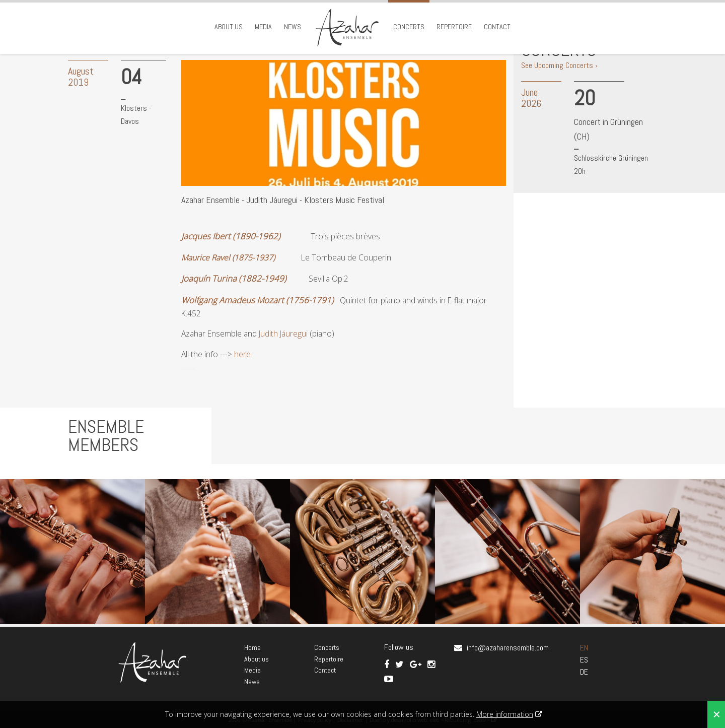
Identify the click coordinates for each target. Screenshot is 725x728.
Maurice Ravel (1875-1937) (228, 257)
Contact (497, 27)
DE (584, 672)
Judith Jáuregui (284, 334)
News (293, 27)
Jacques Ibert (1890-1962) (231, 236)
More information (505, 714)
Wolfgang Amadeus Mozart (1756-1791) (258, 300)
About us (229, 27)
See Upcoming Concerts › (559, 65)
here (242, 354)
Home (252, 647)
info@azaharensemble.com (508, 648)
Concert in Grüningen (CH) (608, 129)
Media (263, 27)
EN (584, 648)
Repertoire (454, 27)
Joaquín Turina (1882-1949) (234, 278)
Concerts (409, 27)
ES (584, 660)
